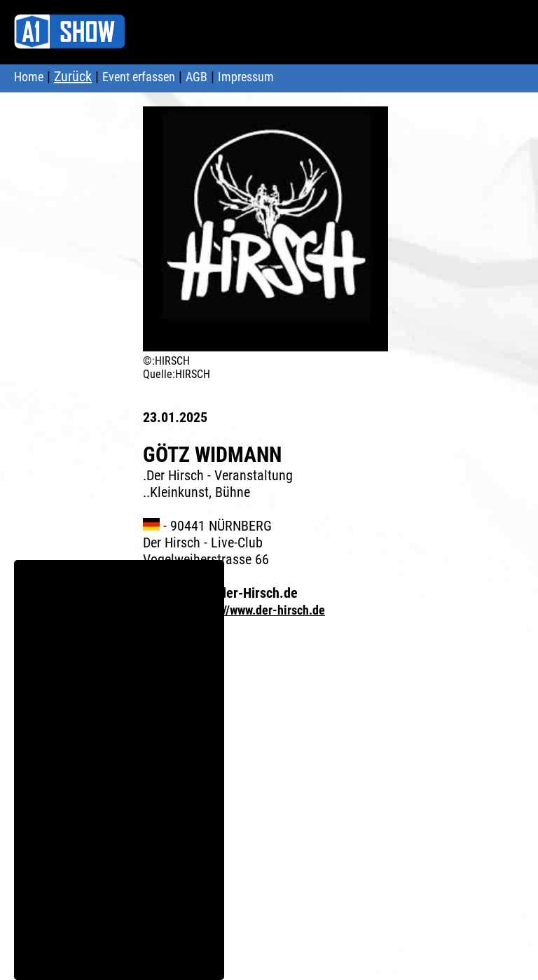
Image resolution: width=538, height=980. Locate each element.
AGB (196, 77)
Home (29, 77)
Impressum (246, 77)
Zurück (73, 76)
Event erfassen (139, 77)
